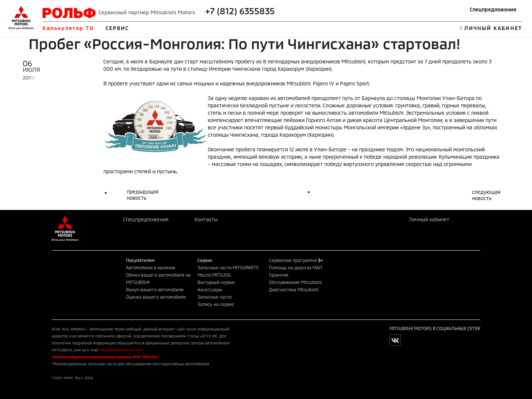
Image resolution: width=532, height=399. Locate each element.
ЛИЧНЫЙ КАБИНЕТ (493, 28)
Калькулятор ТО (68, 28)
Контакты (206, 219)
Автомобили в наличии (151, 267)
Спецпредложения (493, 9)
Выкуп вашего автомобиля (155, 289)
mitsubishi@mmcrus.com (121, 350)
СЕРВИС (117, 28)
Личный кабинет (429, 219)
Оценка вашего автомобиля (156, 297)
